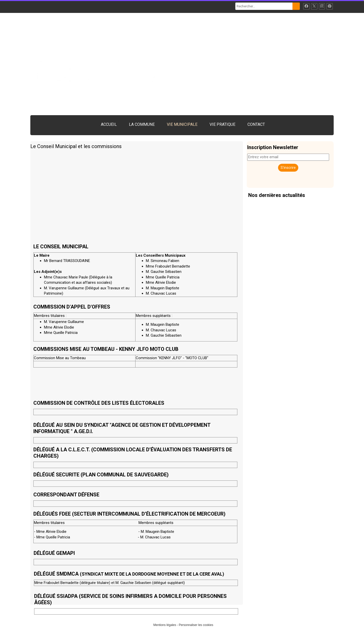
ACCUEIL (109, 124)
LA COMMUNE (142, 124)
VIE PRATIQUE (222, 124)
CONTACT (256, 124)
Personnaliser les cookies (196, 625)
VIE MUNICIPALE (182, 124)
